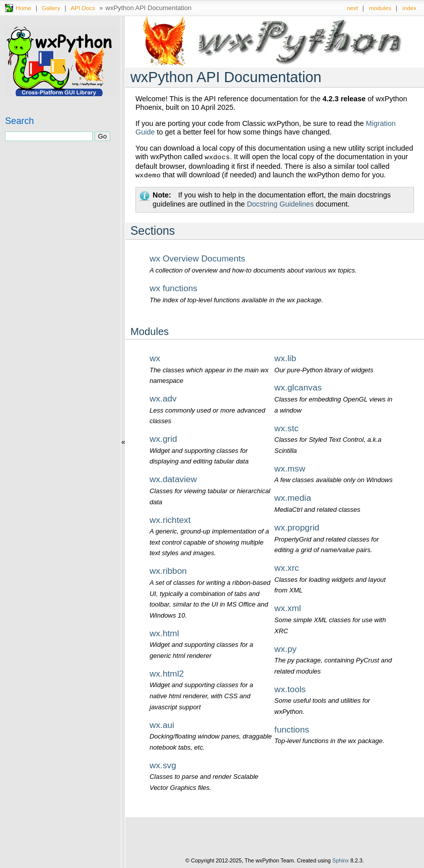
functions (292, 729)
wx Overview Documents (197, 258)
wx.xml (288, 608)
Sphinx (341, 860)
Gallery (51, 8)
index (409, 8)
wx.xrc (287, 568)
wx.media (293, 498)
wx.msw (290, 469)
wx (155, 358)
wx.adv (163, 398)
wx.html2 (167, 674)
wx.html (164, 633)
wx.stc (287, 428)
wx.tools (290, 689)
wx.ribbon (168, 571)
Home (23, 8)
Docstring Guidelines (280, 204)
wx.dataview (173, 479)
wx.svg (163, 765)
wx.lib (285, 358)
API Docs (83, 8)
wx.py (286, 649)
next (352, 8)
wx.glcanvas (298, 387)
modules (380, 8)
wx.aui (162, 725)
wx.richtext (170, 520)
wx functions (173, 288)
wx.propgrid (297, 527)
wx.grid (163, 439)
